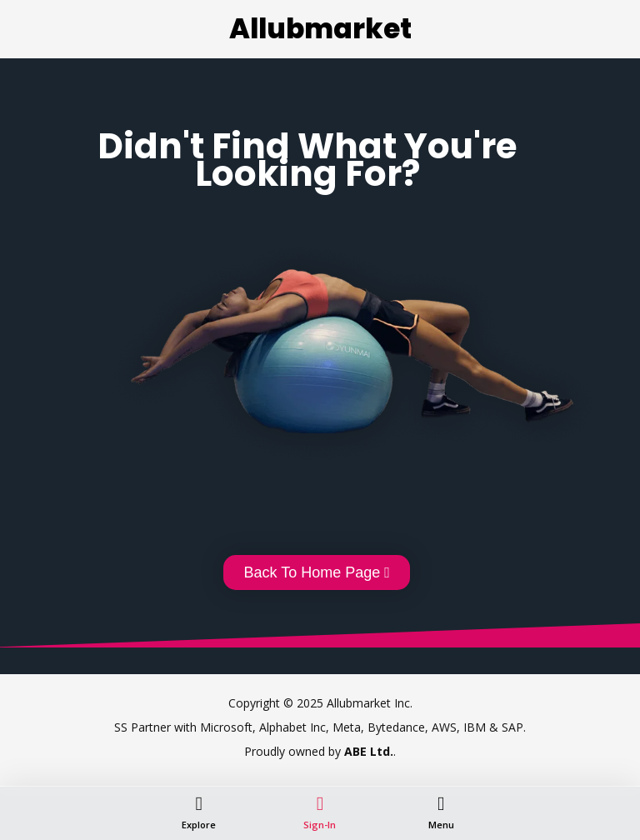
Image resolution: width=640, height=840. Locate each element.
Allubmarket (320, 29)
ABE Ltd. (369, 751)
